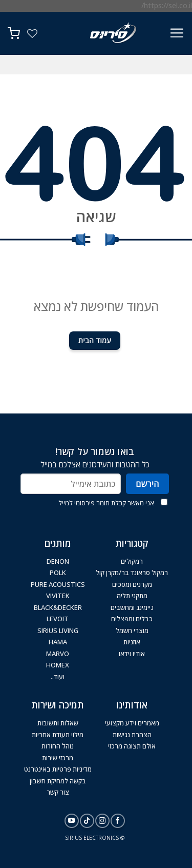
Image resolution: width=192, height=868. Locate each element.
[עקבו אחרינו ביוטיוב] (71, 821)
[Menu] (177, 33)
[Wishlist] (32, 33)
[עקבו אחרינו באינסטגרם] (102, 821)
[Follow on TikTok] (87, 821)
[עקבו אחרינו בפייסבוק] (118, 821)
